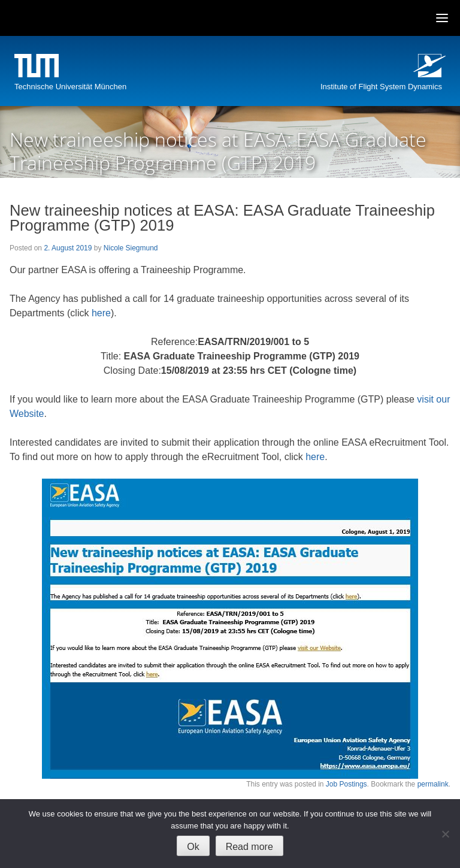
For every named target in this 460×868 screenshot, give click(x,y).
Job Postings (346, 784)
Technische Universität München (70, 87)
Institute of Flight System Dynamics (381, 87)
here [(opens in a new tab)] (101, 313)
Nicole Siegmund (131, 248)
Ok (193, 847)
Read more (249, 847)
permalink (433, 784)
